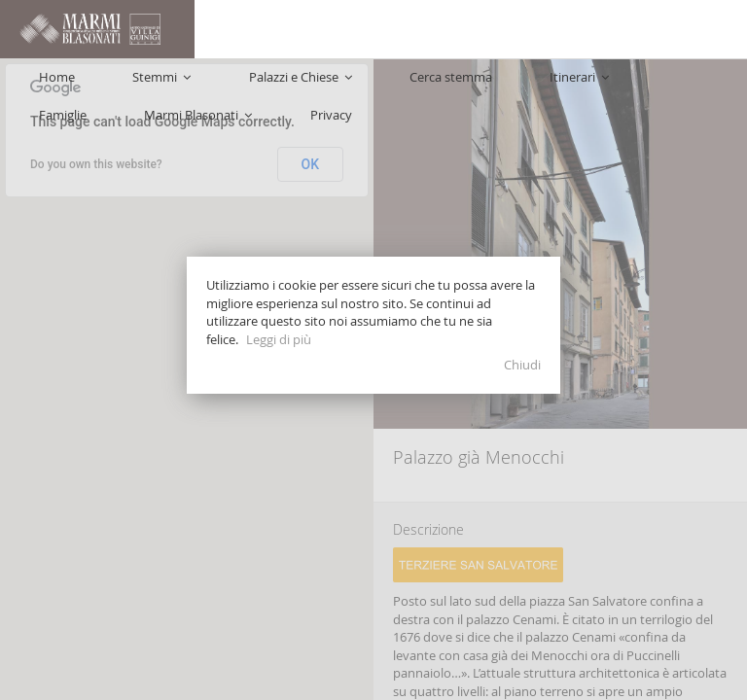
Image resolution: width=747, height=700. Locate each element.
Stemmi (139, 87)
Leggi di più (279, 339)
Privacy (707, 87)
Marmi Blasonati (612, 87)
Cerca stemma (352, 87)
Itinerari (442, 87)
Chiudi (522, 365)
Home (72, 87)
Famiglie (515, 87)
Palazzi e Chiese (239, 87)
